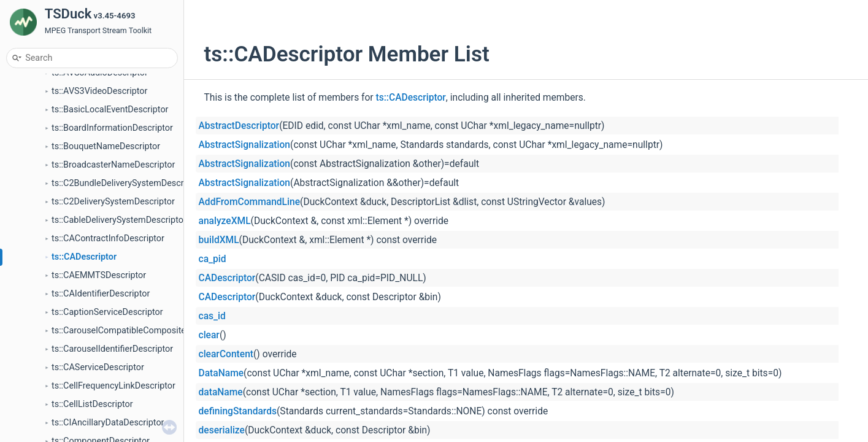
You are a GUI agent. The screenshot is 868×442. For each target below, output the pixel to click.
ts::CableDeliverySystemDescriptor (119, 220)
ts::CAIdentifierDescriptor (101, 294)
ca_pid (213, 259)
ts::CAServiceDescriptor (98, 367)
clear (209, 335)
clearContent (226, 354)
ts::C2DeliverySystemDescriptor (113, 202)
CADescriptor (227, 278)
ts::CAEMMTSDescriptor (99, 275)
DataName (221, 373)
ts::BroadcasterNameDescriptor (113, 165)
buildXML (219, 240)
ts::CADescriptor (84, 257)
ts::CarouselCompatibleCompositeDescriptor (139, 331)
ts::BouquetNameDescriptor (106, 146)
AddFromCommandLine (250, 202)
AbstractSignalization (245, 145)
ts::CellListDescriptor (92, 404)
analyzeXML (225, 221)
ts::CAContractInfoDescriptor (108, 238)
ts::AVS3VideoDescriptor (99, 91)
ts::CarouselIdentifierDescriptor (112, 349)
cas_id (212, 316)
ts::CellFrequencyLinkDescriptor (113, 386)
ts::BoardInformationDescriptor (112, 128)
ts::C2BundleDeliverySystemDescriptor (127, 183)
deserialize (222, 430)
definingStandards (238, 411)
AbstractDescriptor (239, 126)
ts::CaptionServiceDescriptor (107, 312)
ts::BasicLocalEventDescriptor (110, 110)
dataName (221, 392)
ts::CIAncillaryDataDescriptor (108, 423)
